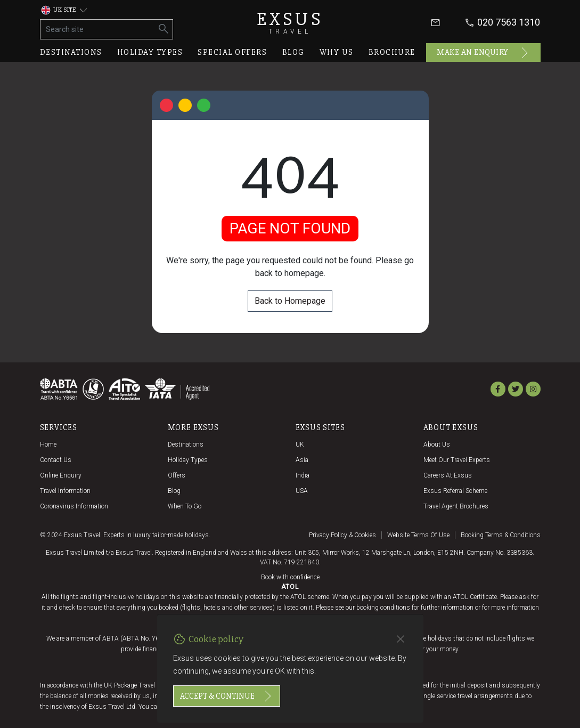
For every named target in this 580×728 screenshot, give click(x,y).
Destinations (71, 52)
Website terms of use (418, 535)
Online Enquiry (61, 475)
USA (302, 491)
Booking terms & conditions (501, 535)
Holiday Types (188, 460)
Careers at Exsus (448, 475)
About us (437, 444)
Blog (293, 52)
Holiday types (150, 52)
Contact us (56, 460)
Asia (302, 460)
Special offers (232, 52)
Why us (337, 52)
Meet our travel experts (457, 460)
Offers (177, 475)
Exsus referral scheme (455, 491)
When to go (185, 506)
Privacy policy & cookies (342, 535)
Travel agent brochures (456, 506)
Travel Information (65, 491)
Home (48, 444)
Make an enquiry (483, 53)
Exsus (290, 23)
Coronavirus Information (74, 506)
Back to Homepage (290, 301)
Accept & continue (227, 696)
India (303, 475)
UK (300, 444)
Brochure (392, 52)
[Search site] (98, 29)
